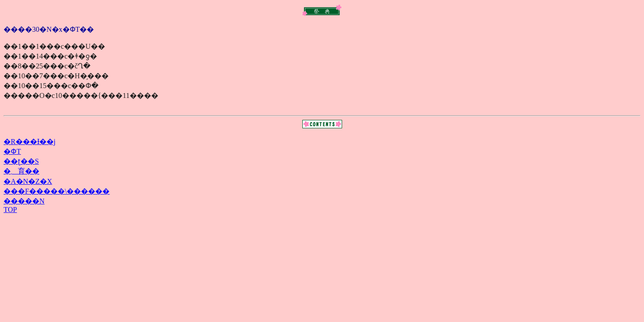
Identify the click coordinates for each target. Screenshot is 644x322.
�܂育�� (21, 171)
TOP (10, 210)
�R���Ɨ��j (30, 142)
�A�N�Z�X (28, 181)
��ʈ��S (21, 161)
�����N (24, 201)
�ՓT (12, 151)
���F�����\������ (57, 191)
